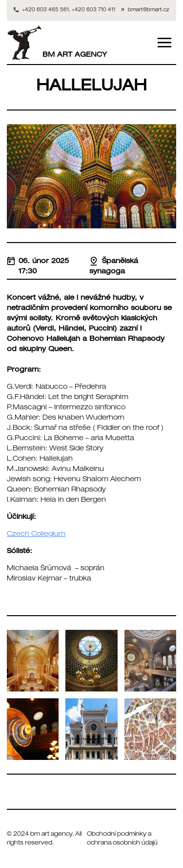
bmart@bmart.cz (149, 10)
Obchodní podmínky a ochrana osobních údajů (122, 839)
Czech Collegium (36, 534)
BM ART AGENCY (57, 43)
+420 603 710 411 (93, 10)
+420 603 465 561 (45, 10)
